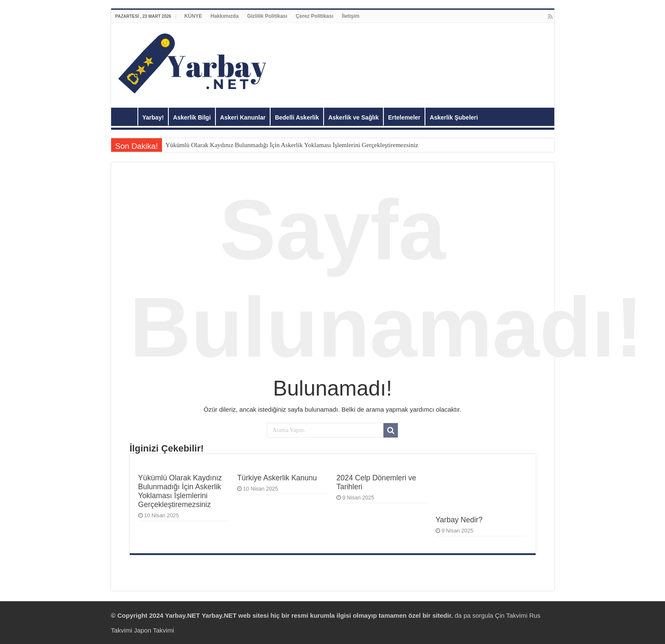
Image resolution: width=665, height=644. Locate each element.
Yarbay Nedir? (459, 520)
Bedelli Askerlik (297, 117)
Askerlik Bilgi (192, 117)
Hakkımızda (225, 16)
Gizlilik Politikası (267, 16)
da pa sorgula (475, 615)
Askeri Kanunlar (243, 117)
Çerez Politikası (314, 16)
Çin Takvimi (511, 615)
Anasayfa (126, 117)
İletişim (351, 16)
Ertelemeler (404, 117)
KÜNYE (193, 16)
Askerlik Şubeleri (454, 117)
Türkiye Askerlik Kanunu (277, 478)
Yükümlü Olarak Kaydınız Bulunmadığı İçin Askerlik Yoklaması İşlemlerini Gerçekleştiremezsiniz (292, 145)
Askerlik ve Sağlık (353, 117)
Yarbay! (153, 117)
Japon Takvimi (154, 630)
